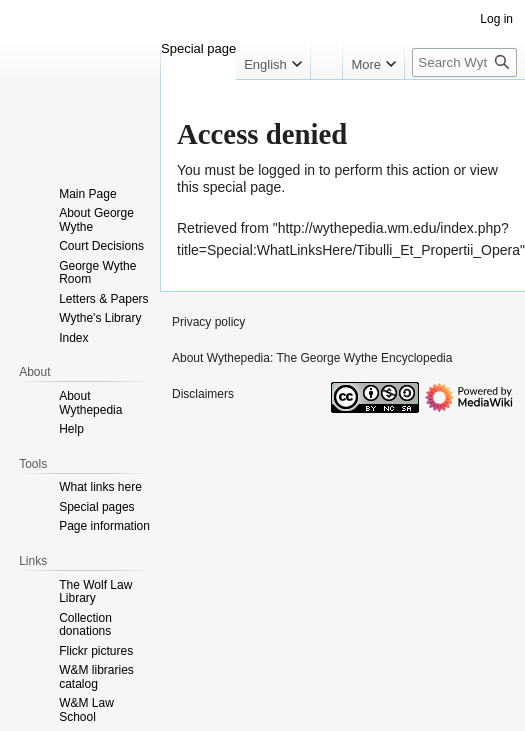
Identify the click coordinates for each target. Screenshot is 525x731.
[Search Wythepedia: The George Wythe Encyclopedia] (464, 62)
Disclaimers (203, 394)
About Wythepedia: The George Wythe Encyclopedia (312, 358)
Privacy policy (208, 322)
